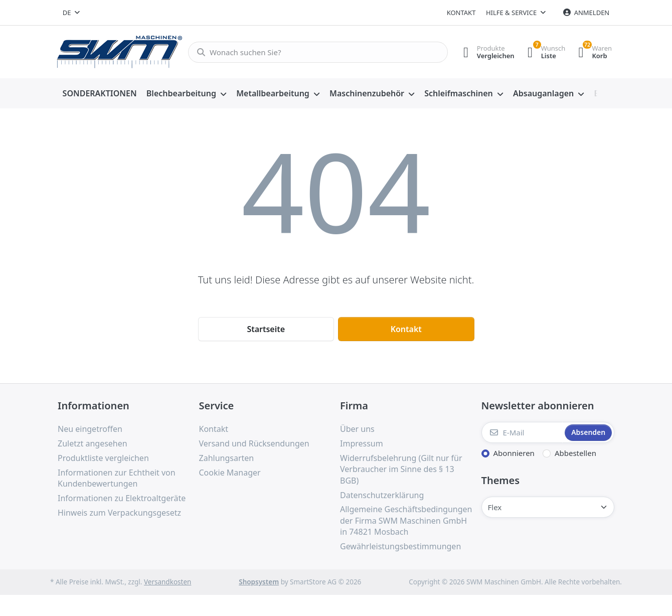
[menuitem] (100, 94)
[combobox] (71, 13)
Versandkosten (167, 582)
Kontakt (461, 13)
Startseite (266, 329)
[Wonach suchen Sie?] (315, 52)
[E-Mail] (522, 432)
